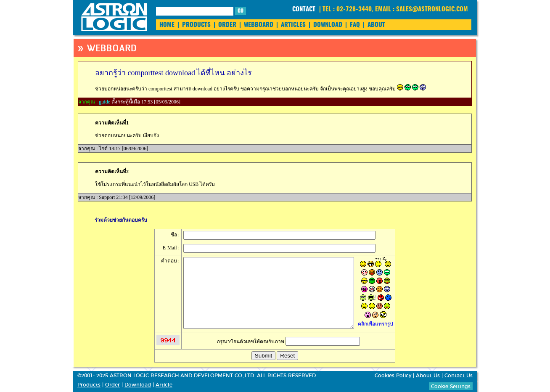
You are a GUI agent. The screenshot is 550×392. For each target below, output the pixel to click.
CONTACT (304, 9)
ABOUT (376, 25)
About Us (428, 376)
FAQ (355, 25)
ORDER (227, 25)
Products (89, 385)
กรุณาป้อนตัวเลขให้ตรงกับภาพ (288, 342)
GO (241, 11)
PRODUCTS (196, 25)
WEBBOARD (259, 25)
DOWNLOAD (328, 25)
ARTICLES (293, 25)
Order (112, 385)
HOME (167, 25)
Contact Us (459, 376)
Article (164, 385)
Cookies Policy (393, 376)
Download (138, 385)
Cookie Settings (451, 387)
